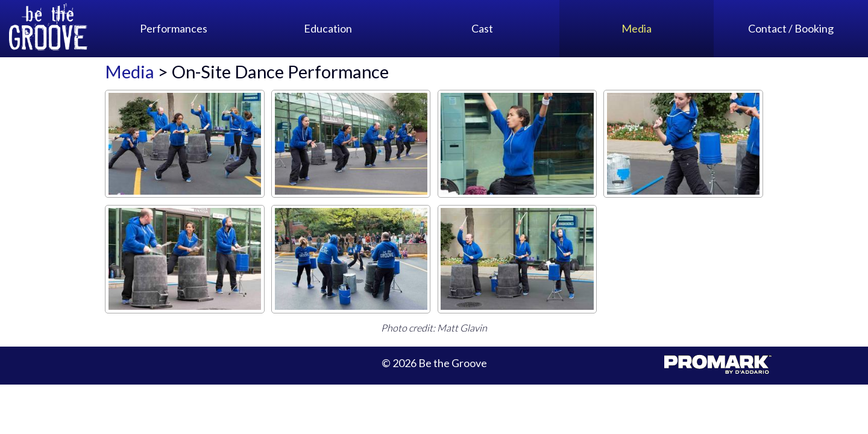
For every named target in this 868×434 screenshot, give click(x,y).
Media (637, 28)
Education (328, 28)
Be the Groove (48, 29)
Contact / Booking (791, 28)
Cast (482, 28)
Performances (174, 28)
